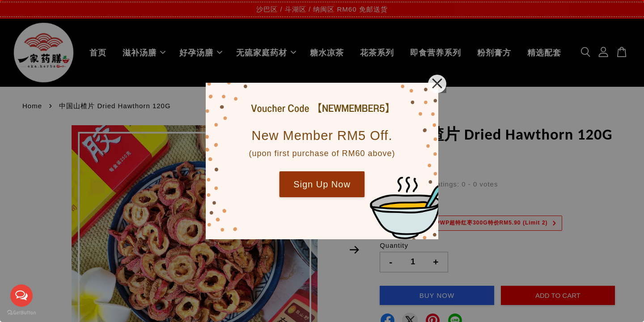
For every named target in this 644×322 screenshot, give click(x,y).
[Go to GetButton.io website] (21, 313)
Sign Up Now (322, 184)
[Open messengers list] (21, 296)
